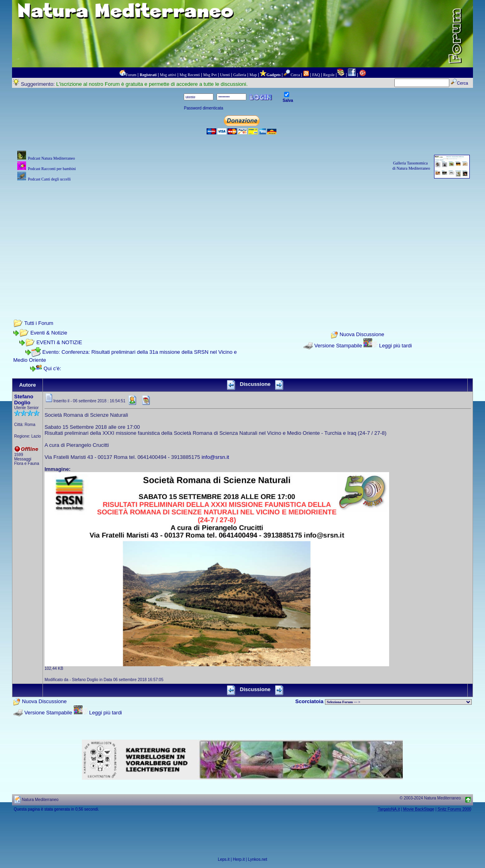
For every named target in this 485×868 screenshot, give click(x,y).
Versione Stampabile (338, 346)
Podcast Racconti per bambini (52, 169)
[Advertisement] (242, 239)
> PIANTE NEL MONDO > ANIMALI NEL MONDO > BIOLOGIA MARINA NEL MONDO (398, 702)
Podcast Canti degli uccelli (49, 179)
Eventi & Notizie (49, 333)
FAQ (316, 75)
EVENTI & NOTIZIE (59, 342)
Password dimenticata (203, 108)
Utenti (225, 75)
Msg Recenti (190, 75)
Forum (131, 75)
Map (253, 75)
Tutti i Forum (39, 323)
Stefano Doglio (24, 400)
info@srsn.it (215, 457)
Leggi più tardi (396, 346)
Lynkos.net (258, 859)
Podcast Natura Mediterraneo (51, 158)
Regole (329, 75)
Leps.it (224, 859)
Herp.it (239, 859)
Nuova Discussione (362, 334)
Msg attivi (168, 75)
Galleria (239, 75)
